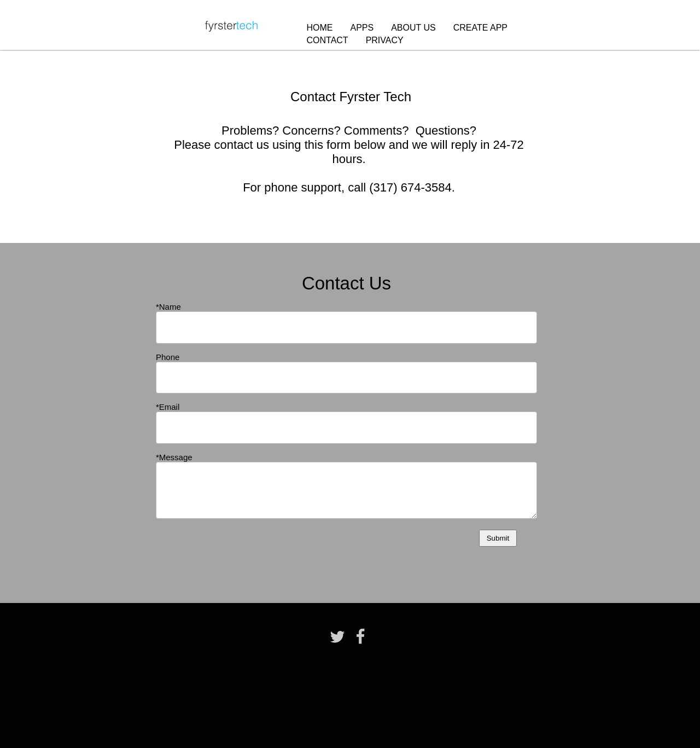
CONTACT (328, 40)
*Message (174, 457)
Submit (498, 538)
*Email (168, 407)
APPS (362, 28)
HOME (320, 28)
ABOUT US (413, 28)
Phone (168, 357)
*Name (168, 307)
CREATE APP (480, 28)
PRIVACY (385, 40)
